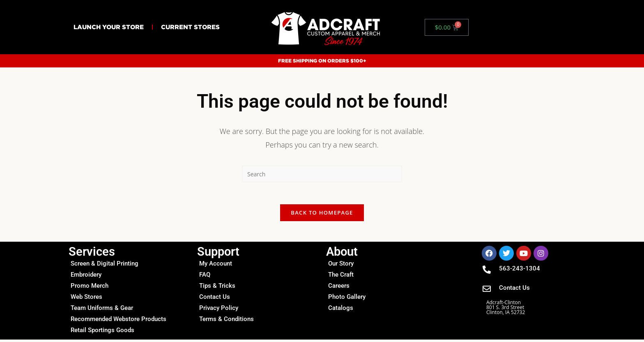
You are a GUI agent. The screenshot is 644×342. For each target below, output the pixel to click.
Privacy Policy (219, 310)
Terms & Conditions (227, 321)
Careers (339, 288)
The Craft (341, 277)
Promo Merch (90, 288)
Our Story (341, 266)
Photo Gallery (347, 299)
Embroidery (86, 277)
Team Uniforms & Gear (102, 310)
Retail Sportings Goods (102, 333)
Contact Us (215, 299)
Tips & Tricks (217, 288)
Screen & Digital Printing (105, 266)
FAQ (205, 277)
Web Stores (86, 299)
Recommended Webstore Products (118, 321)
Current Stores (190, 27)
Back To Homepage (322, 215)
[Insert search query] (322, 174)
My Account (216, 266)
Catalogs (341, 310)
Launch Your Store (109, 27)
